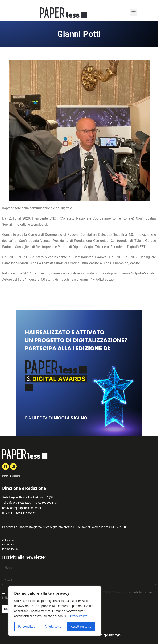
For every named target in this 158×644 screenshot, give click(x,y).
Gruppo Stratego (110, 635)
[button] (134, 13)
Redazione (8, 545)
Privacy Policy (78, 616)
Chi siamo (8, 540)
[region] (55, 611)
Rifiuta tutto (53, 626)
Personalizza (27, 626)
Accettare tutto (81, 626)
